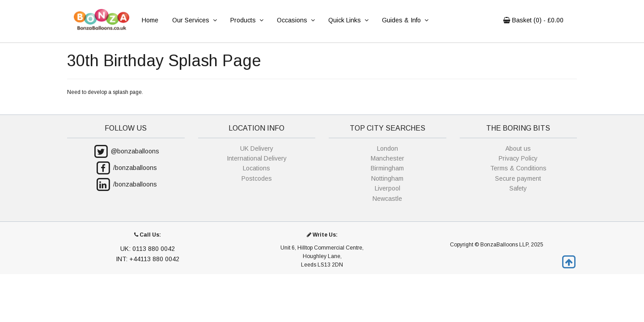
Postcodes (257, 178)
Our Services (194, 20)
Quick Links (348, 20)
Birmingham (387, 168)
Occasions (296, 20)
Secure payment (518, 178)
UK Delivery (257, 148)
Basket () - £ (533, 20)
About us (518, 148)
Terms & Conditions (518, 168)
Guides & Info (405, 20)
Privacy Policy (518, 158)
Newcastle (387, 199)
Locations (256, 168)
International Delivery (257, 158)
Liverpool (388, 188)
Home (150, 20)
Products (247, 20)
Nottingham (387, 178)
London (388, 148)
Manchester (388, 158)
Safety (518, 188)
